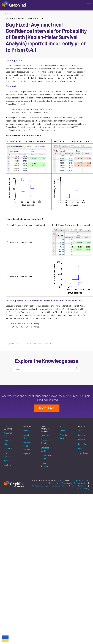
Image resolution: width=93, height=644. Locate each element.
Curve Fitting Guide (46, 457)
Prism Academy (45, 464)
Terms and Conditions (79, 480)
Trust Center (83, 453)
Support (12, 13)
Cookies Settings (81, 483)
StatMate (8, 465)
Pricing (25, 430)
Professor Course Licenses (27, 446)
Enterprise (8, 448)
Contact (81, 448)
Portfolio (82, 439)
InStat (6, 460)
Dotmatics (82, 444)
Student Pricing (26, 437)
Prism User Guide (64, 437)
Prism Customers (8, 454)
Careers (82, 435)
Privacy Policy (55, 483)
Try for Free (47, 408)
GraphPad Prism (8, 435)
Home (4, 13)
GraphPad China (26, 455)
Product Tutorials (45, 441)
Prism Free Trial (8, 442)
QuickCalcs (46, 435)
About (81, 430)
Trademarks (67, 483)
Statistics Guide (45, 449)
